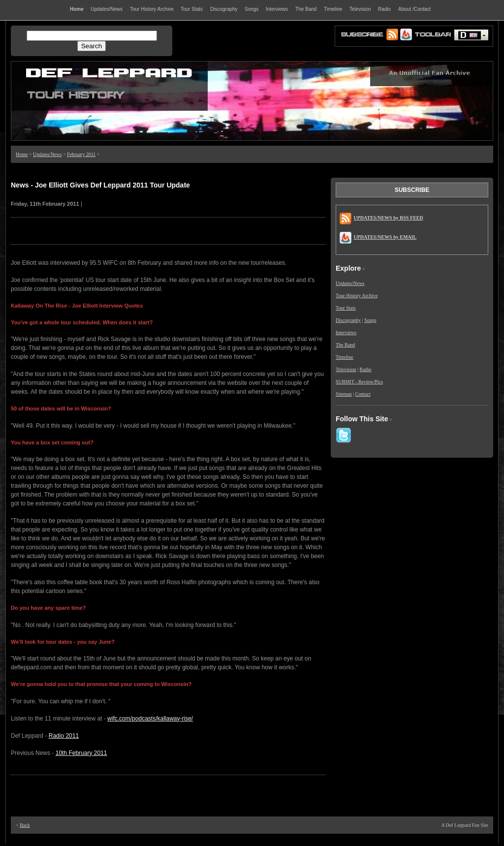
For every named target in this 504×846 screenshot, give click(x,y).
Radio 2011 (64, 736)
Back (25, 825)
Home (22, 154)
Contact (363, 394)
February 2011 (81, 154)
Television (346, 369)
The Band (345, 345)
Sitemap (344, 394)
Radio (366, 369)
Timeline (345, 357)
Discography (348, 320)
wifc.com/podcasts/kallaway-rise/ (150, 719)
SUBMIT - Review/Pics (359, 382)
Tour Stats (346, 308)
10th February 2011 (81, 753)
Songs (370, 320)
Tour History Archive (357, 296)
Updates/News (47, 154)
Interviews (346, 332)
